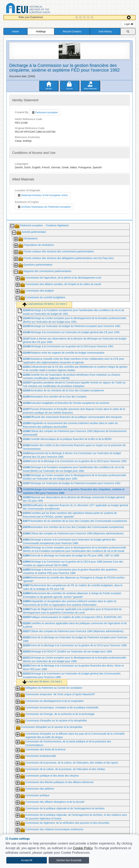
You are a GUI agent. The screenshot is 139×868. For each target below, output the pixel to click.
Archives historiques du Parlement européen (44, 207)
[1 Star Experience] (77, 18)
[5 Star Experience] (92, 18)
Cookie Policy (83, 848)
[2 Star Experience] (81, 18)
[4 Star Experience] (89, 18)
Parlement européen (45, 112)
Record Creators (72, 31)
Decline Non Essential (69, 860)
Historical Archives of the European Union (42, 195)
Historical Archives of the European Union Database (38, 9)
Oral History (105, 31)
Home (15, 31)
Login (129, 24)
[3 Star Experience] (85, 18)
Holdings (41, 31)
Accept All (27, 860)
